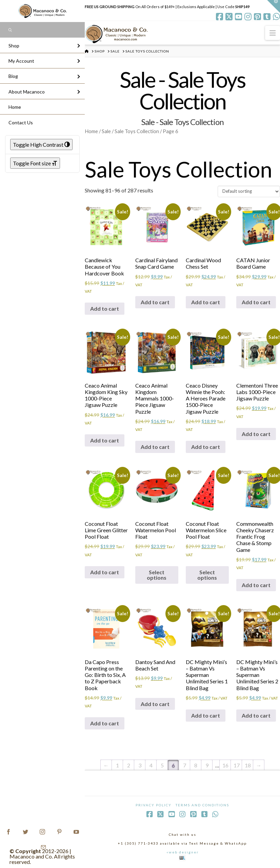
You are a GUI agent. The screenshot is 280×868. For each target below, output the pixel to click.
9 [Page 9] (207, 765)
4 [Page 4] (151, 765)
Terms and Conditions (202, 805)
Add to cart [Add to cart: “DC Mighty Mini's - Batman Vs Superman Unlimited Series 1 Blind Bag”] (206, 715)
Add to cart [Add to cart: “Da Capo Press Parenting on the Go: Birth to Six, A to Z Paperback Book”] (105, 723)
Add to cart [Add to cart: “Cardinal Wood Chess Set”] (206, 302)
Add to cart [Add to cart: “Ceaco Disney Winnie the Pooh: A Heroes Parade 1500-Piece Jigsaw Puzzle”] (206, 447)
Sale (106, 131)
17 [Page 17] (237, 765)
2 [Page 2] (129, 765)
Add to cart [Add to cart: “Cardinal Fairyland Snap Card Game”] (155, 302)
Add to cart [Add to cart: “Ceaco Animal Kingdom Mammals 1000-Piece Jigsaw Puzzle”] (155, 447)
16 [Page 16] (225, 765)
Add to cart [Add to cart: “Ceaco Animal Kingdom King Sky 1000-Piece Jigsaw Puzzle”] (105, 440)
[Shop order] (249, 191)
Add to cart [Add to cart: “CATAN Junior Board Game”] (256, 302)
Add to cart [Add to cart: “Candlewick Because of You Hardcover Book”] (105, 308)
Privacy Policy (154, 805)
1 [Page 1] (117, 765)
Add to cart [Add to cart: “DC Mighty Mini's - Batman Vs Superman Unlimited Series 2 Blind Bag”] (256, 715)
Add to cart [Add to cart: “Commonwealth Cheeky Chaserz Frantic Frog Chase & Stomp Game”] (256, 585)
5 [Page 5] (162, 765)
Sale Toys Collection (137, 131)
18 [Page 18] (248, 765)
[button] (273, 33)
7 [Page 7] (185, 765)
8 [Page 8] (196, 765)
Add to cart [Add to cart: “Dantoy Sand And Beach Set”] (155, 704)
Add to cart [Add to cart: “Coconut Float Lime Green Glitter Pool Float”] (105, 572)
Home (91, 131)
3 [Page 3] (140, 765)
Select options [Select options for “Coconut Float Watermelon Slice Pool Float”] (207, 575)
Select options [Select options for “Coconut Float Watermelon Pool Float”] (157, 575)
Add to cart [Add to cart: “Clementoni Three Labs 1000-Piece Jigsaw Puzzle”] (256, 434)
